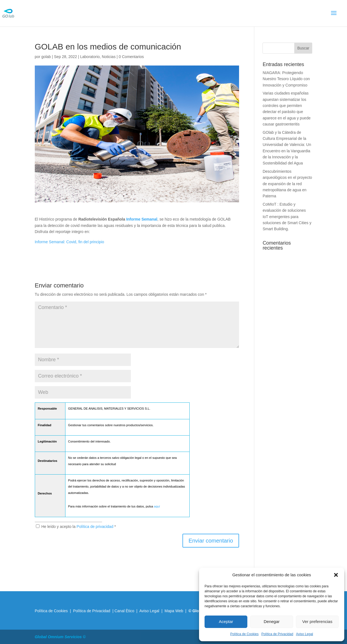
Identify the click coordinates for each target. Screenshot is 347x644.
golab (46, 57)
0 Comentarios (131, 57)
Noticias (109, 57)
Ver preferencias (317, 621)
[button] (336, 575)
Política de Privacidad (277, 634)
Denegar (272, 621)
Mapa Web (174, 611)
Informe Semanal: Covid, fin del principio (69, 242)
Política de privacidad (95, 527)
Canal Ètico (125, 611)
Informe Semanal (142, 219)
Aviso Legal (304, 634)
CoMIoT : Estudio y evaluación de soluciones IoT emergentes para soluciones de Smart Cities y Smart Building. (287, 217)
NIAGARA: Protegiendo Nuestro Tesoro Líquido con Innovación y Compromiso (286, 79)
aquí (157, 506)
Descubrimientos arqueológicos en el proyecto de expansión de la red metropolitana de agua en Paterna (287, 184)
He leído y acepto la (76, 527)
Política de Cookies (244, 634)
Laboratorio (90, 57)
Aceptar (226, 621)
